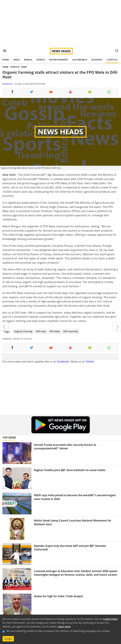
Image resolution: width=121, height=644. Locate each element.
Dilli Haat (41, 331)
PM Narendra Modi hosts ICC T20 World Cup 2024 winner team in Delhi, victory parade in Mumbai (4, 326)
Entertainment (59, 60)
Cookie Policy (110, 619)
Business (97, 60)
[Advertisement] (60, 23)
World (28, 60)
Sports (41, 60)
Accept (8, 639)
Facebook (63, 362)
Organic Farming (23, 331)
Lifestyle (112, 60)
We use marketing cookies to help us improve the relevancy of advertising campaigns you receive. (58, 631)
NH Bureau (8, 84)
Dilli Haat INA (71, 331)
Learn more (64, 627)
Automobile (80, 60)
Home (5, 60)
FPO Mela (55, 331)
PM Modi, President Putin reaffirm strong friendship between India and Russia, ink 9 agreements (117, 326)
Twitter (90, 362)
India (16, 60)
